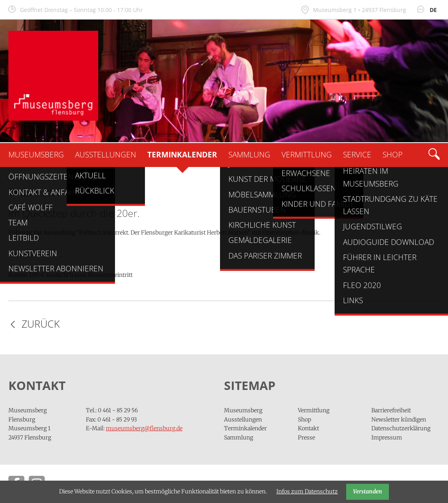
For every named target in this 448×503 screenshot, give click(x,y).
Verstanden (368, 491)
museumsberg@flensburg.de (144, 428)
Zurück (41, 324)
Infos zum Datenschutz (307, 491)
